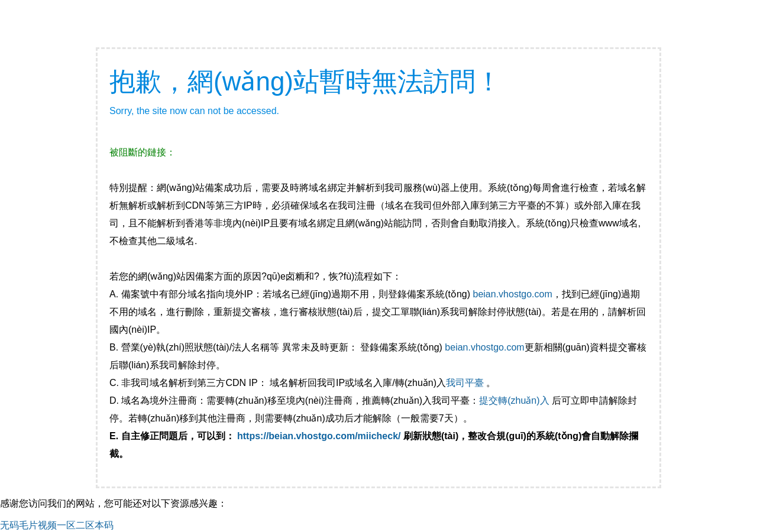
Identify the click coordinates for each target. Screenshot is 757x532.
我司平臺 (466, 383)
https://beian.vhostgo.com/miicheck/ (319, 436)
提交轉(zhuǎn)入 (514, 400)
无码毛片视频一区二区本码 (57, 525)
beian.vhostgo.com (512, 294)
